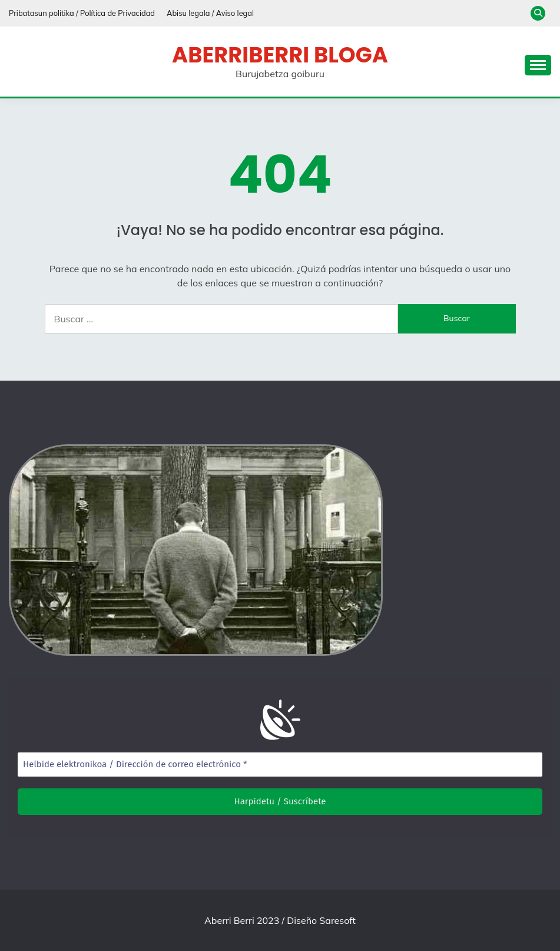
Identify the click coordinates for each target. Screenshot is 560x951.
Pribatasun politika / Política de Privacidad (82, 13)
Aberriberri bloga (280, 55)
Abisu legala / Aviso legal (210, 13)
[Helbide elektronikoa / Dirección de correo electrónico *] (280, 765)
